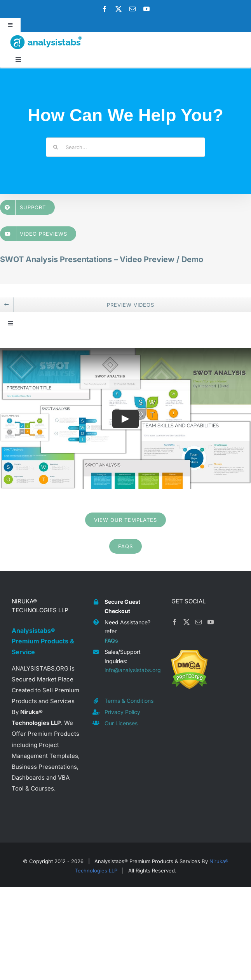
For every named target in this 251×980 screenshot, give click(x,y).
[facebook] (105, 9)
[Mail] (199, 622)
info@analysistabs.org (132, 670)
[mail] (132, 9)
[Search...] (125, 147)
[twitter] (119, 9)
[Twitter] (187, 622)
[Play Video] (125, 419)
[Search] (56, 147)
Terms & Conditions (129, 701)
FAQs (111, 640)
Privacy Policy (122, 712)
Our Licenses (121, 723)
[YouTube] (211, 622)
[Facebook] (174, 622)
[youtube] (146, 9)
